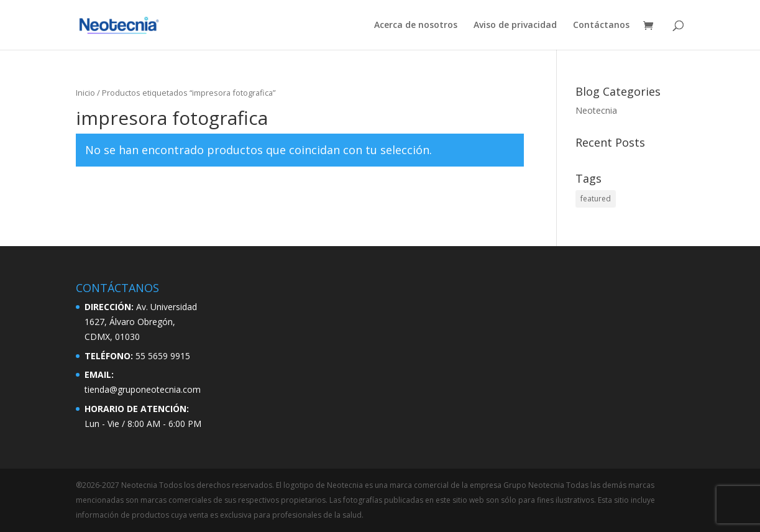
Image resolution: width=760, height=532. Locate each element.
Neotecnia (596, 110)
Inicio (85, 93)
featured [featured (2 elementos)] (596, 199)
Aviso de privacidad (515, 25)
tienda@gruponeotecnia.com (143, 389)
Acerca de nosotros (416, 25)
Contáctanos (601, 25)
